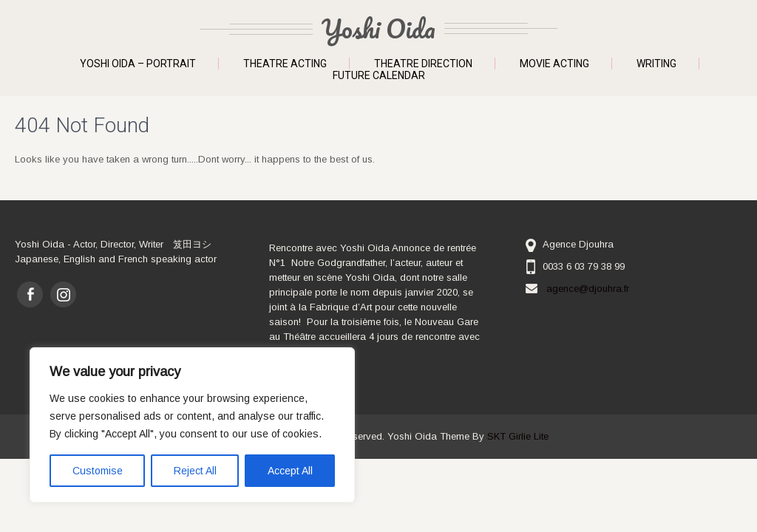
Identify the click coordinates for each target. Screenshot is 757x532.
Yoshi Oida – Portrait (138, 64)
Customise (98, 471)
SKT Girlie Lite (518, 436)
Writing (656, 64)
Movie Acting (554, 64)
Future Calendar (379, 75)
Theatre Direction (423, 64)
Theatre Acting (285, 64)
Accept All (290, 471)
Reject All (195, 471)
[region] (192, 425)
